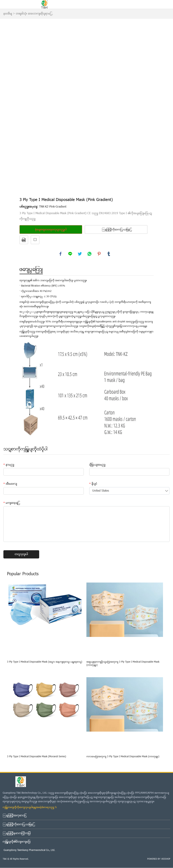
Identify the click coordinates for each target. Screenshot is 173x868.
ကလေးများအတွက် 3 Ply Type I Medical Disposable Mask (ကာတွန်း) (123, 757)
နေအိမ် (8, 14)
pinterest (99, 254)
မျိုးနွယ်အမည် (97, 465)
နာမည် (9, 465)
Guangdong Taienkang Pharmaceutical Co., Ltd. (29, 850)
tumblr (109, 254)
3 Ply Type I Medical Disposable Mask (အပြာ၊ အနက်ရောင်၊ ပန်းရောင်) (45, 662)
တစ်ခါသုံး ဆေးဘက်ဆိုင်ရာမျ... (35, 14)
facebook (61, 254)
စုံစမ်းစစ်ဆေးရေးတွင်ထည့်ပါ (51, 230)
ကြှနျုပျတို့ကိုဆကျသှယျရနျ (116, 230)
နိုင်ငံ (93, 484)
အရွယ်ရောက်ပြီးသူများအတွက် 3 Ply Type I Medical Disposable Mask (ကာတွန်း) (123, 664)
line (70, 254)
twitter (80, 254)
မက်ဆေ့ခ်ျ (11, 503)
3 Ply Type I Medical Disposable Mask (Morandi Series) (36, 757)
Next (149, 107)
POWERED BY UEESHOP (159, 859)
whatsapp (90, 254)
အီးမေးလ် (10, 484)
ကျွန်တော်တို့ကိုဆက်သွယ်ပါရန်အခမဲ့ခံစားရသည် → (30, 808)
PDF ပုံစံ (24, 240)
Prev (24, 107)
